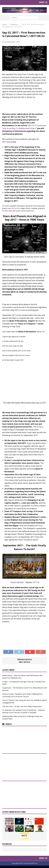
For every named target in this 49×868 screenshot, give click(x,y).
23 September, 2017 (12, 42)
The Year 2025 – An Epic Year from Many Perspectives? (22, 706)
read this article (14, 208)
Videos (8, 724)
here (32, 211)
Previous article (25, 659)
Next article (25, 662)
